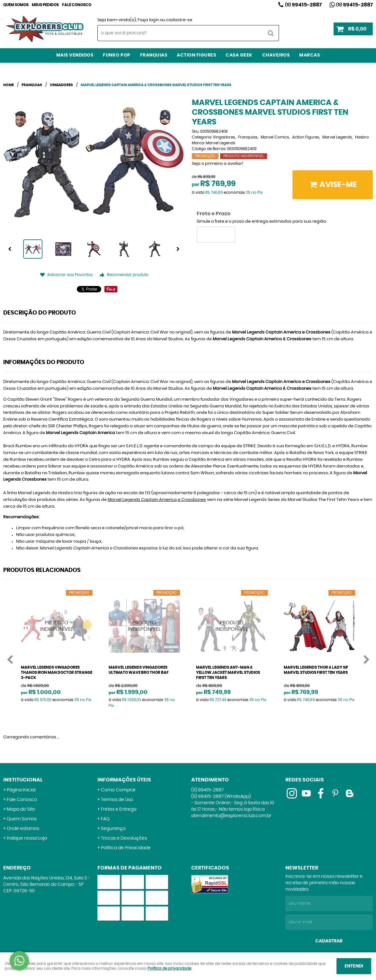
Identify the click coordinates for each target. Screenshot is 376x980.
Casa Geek (239, 55)
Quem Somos (16, 5)
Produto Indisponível (57, 626)
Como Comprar (118, 790)
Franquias (154, 55)
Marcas (309, 55)
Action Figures (196, 55)
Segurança (113, 829)
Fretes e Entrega (119, 809)
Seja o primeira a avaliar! (218, 164)
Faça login (148, 20)
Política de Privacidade (126, 848)
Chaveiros (276, 55)
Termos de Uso (117, 800)
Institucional (23, 780)
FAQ (105, 819)
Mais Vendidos (75, 55)
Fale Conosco (77, 5)
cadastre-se (179, 20)
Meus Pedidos (45, 5)
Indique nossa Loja (27, 838)
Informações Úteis (124, 780)
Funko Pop (117, 55)
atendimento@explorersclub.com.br (231, 816)
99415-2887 (303, 5)
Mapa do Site (21, 809)
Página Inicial (21, 790)
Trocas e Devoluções (124, 838)
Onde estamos (23, 829)
